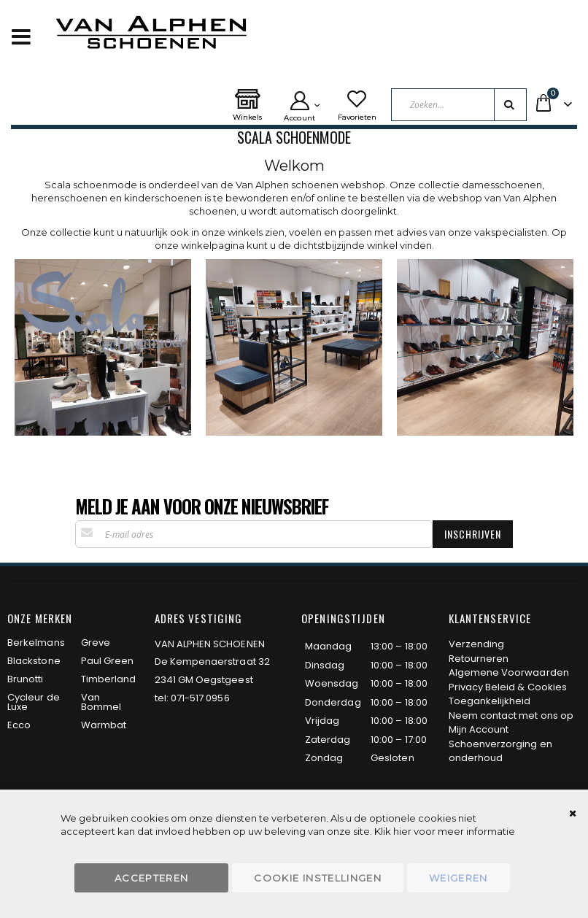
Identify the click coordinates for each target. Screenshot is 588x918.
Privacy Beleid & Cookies (508, 687)
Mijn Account (479, 729)
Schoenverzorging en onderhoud (500, 751)
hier (402, 831)
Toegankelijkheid (490, 701)
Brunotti (26, 679)
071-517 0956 (200, 698)
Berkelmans (36, 643)
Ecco (19, 725)
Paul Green (108, 661)
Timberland (109, 679)
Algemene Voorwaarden (509, 672)
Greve (96, 643)
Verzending (477, 644)
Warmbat (104, 725)
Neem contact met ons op (511, 715)
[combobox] (459, 105)
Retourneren (479, 659)
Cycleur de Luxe (34, 702)
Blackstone (34, 661)
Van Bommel (101, 702)
